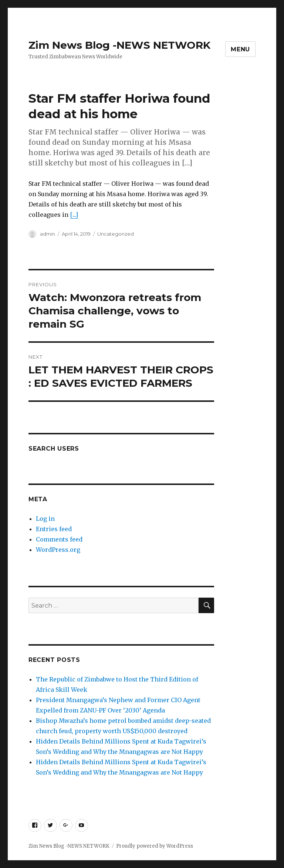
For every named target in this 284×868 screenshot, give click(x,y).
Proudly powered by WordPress (155, 846)
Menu (240, 49)
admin (48, 234)
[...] (74, 215)
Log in (45, 519)
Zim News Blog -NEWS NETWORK (119, 45)
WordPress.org (58, 550)
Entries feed (54, 529)
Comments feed (59, 539)
